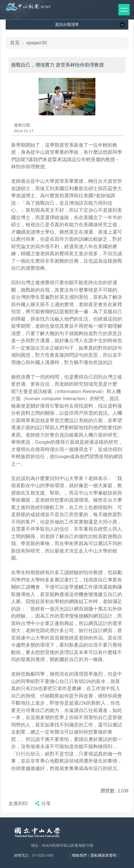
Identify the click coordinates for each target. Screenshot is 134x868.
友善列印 (18, 804)
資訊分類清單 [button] (67, 24)
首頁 (15, 43)
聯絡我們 (79, 855)
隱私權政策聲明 (103, 855)
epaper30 (37, 43)
